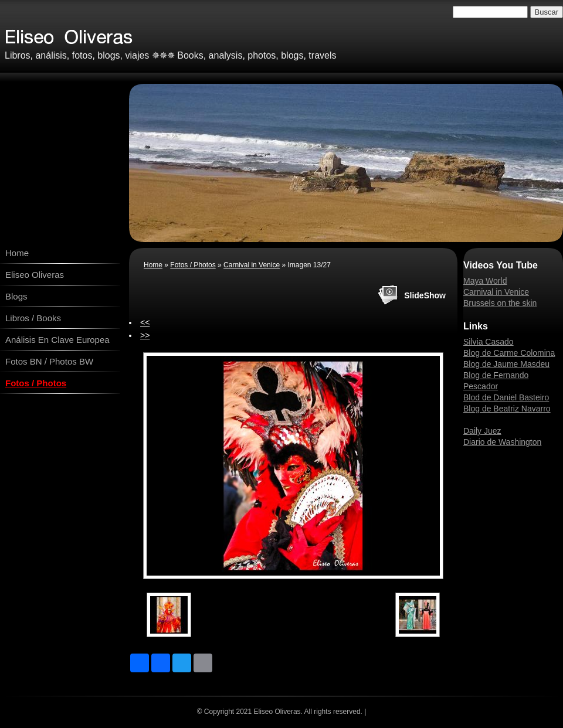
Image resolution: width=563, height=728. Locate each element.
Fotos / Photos (36, 383)
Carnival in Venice (252, 265)
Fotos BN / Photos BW (49, 361)
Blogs (16, 296)
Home (17, 253)
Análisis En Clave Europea (57, 340)
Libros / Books (33, 318)
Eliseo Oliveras (35, 275)
